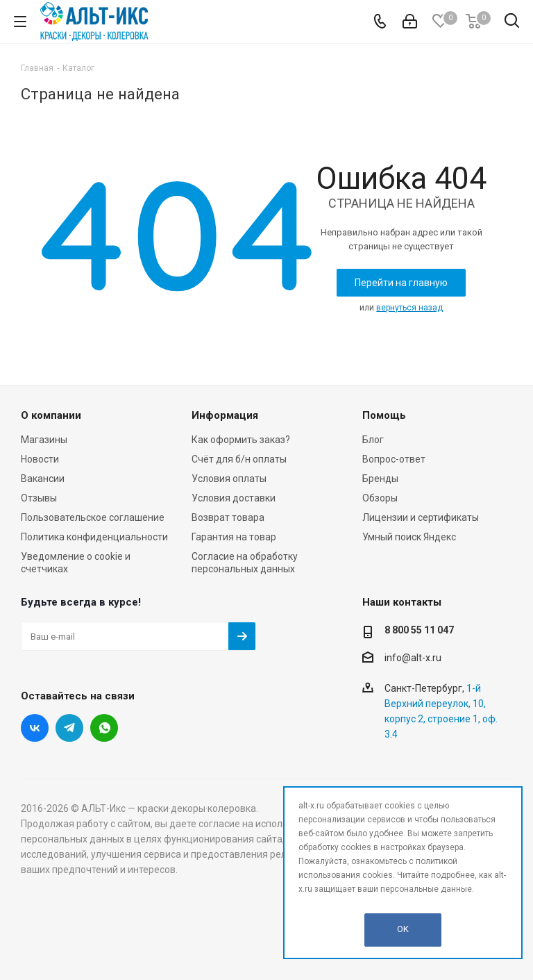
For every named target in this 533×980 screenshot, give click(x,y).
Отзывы (39, 498)
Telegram (69, 728)
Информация (225, 415)
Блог (373, 440)
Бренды (380, 479)
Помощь (384, 415)
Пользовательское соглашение (93, 517)
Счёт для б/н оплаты (239, 459)
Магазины (44, 440)
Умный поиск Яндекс (409, 537)
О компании (51, 415)
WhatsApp (104, 728)
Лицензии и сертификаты (421, 517)
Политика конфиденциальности (94, 537)
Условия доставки (234, 498)
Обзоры (380, 498)
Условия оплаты (229, 479)
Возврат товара (228, 517)
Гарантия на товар (234, 537)
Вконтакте (35, 728)
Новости (40, 459)
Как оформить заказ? (241, 440)
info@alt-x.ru (413, 658)
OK (403, 929)
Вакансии (43, 479)
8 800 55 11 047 (419, 630)
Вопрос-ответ (394, 459)
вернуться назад (409, 308)
